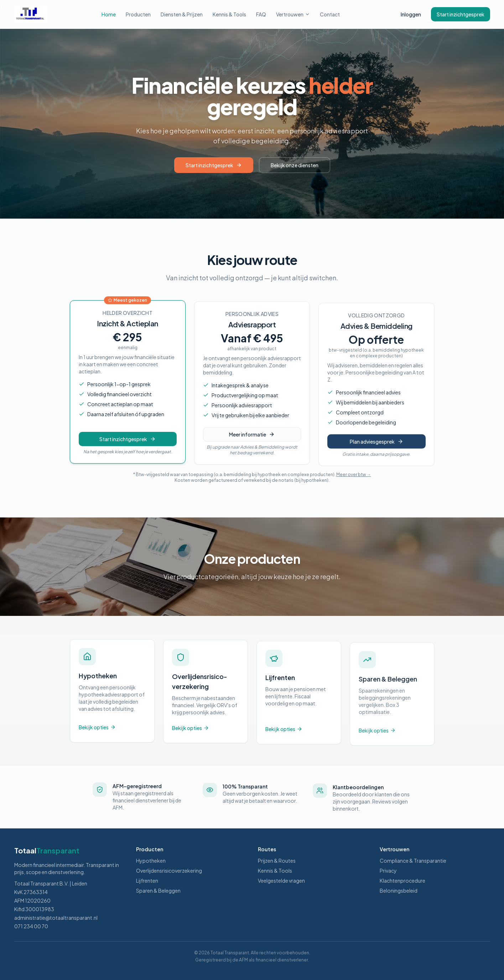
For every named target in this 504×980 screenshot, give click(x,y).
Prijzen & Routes (277, 861)
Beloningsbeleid (399, 890)
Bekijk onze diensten (295, 165)
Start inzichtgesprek (461, 14)
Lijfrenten (147, 881)
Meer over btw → (354, 474)
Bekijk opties (97, 733)
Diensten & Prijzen (182, 14)
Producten (138, 14)
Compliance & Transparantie (413, 861)
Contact (330, 14)
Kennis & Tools (229, 14)
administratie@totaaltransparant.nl (56, 918)
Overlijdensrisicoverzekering (169, 871)
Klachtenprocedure (402, 881)
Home (109, 14)
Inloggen (411, 14)
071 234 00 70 (31, 926)
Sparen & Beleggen (158, 890)
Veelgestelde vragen (281, 881)
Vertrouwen (293, 14)
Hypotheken (151, 861)
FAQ (261, 14)
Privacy (388, 871)
